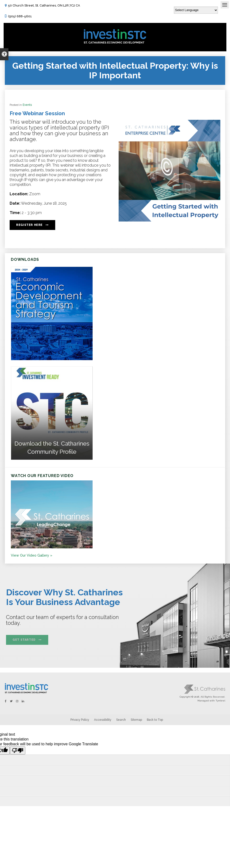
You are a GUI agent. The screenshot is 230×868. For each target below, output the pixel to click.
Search (121, 720)
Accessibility (103, 720)
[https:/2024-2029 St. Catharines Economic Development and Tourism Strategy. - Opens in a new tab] (52, 359)
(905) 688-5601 (20, 16)
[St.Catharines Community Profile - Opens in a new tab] (52, 459)
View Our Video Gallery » (32, 555)
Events (27, 105)
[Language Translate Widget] (196, 10)
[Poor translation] (18, 750)
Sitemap (136, 720)
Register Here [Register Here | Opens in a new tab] (29, 225)
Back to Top (155, 720)
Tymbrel (220, 701)
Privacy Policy (80, 720)
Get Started (24, 640)
